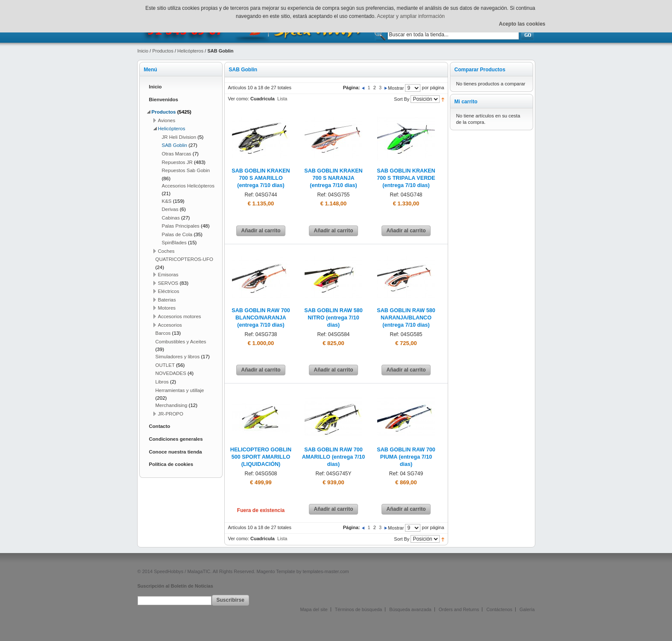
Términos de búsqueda (358, 609)
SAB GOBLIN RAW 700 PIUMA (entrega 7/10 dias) (406, 457)
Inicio (143, 51)
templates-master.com (326, 571)
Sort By (402, 99)
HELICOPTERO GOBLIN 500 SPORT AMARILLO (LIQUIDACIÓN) (261, 457)
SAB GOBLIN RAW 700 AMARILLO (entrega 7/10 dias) (334, 457)
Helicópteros (190, 51)
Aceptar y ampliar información (411, 16)
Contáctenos (499, 609)
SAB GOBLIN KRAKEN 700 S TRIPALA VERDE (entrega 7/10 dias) (406, 178)
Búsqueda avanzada (410, 609)
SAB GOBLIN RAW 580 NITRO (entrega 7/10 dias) (333, 318)
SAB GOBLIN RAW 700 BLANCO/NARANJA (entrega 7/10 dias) (261, 318)
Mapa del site (314, 609)
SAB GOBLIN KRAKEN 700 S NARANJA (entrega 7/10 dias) (333, 178)
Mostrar (396, 88)
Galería (527, 609)
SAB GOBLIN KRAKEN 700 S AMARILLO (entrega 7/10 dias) (261, 178)
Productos (163, 51)
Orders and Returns (459, 609)
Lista (282, 99)
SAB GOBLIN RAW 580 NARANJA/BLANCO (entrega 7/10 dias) (406, 318)
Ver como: (239, 99)
